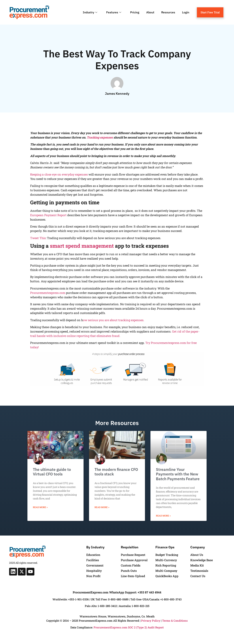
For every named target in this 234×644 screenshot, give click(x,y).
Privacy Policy (151, 621)
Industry (90, 12)
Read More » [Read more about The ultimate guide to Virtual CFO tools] (40, 507)
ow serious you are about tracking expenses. (114, 320)
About (150, 12)
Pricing (135, 12)
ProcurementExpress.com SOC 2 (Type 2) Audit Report (129, 627)
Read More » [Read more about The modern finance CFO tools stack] (102, 507)
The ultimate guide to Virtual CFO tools (52, 472)
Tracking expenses (100, 137)
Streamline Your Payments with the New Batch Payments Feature (178, 474)
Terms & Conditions (175, 621)
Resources (168, 12)
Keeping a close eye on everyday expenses (59, 174)
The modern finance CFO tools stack (116, 472)
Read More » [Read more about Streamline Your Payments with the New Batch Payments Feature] (163, 516)
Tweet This (38, 238)
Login (186, 12)
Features (114, 12)
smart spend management (82, 246)
